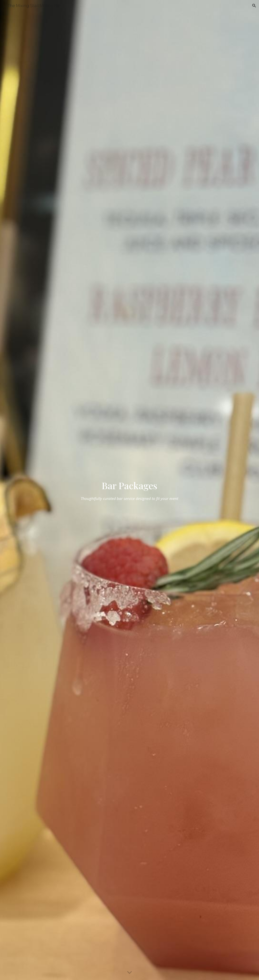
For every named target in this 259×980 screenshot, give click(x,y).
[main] (129, 490)
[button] (254, 6)
